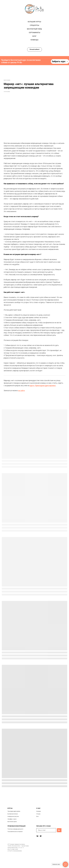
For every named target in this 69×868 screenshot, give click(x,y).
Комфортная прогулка (13, 829)
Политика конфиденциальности (15, 841)
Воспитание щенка (12, 834)
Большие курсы (34, 22)
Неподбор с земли (12, 831)
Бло (37, 829)
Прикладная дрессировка (14, 823)
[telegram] (40, 848)
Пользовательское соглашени (15, 844)
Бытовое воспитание (13, 826)
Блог (35, 36)
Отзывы (38, 826)
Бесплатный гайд (34, 29)
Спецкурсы (34, 25)
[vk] (37, 848)
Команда (35, 40)
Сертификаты (35, 33)
